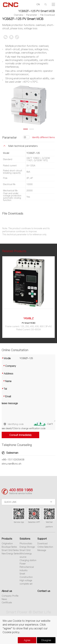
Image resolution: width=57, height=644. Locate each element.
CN (38, 4)
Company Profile (10, 596)
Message (42, 550)
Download (42, 544)
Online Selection (45, 547)
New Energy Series (11, 554)
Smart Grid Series (10, 550)
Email (6, 396)
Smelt (22, 574)
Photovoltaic (26, 544)
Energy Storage (27, 547)
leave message (10, 403)
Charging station (28, 560)
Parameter (32, 15)
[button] (26, 129)
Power (23, 564)
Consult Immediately (20, 435)
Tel (4, 389)
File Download (47, 15)
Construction (26, 577)
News (4, 599)
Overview (19, 15)
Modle (6, 358)
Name (7, 381)
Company (9, 366)
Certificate (7, 603)
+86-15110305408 (13, 460)
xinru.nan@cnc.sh (11, 464)
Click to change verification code (29, 428)
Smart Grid (25, 550)
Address (7, 374)
